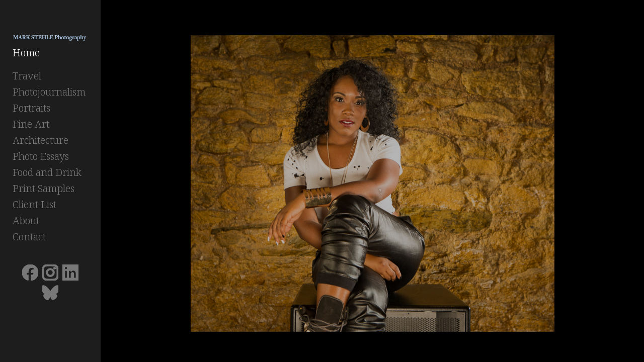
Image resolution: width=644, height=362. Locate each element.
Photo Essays (41, 159)
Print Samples (44, 191)
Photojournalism (49, 95)
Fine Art (31, 127)
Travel (27, 79)
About (26, 223)
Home (26, 56)
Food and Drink (47, 175)
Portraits (31, 111)
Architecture (41, 143)
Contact (29, 240)
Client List (34, 207)
